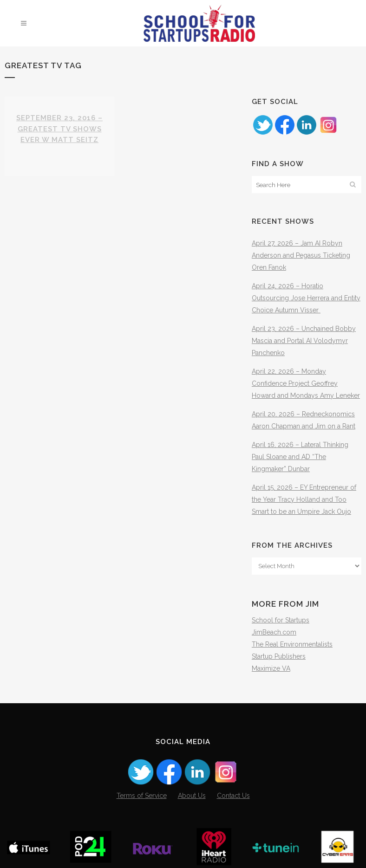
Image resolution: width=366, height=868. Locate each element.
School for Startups (281, 620)
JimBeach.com (274, 632)
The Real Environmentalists (292, 644)
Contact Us (233, 796)
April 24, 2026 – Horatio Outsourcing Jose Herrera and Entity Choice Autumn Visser (306, 298)
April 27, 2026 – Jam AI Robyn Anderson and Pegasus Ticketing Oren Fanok (301, 255)
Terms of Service (142, 796)
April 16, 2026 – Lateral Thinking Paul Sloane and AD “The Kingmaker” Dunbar (300, 457)
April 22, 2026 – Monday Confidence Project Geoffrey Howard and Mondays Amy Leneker (306, 383)
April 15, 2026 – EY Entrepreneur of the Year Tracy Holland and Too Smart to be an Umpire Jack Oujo (304, 499)
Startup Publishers (279, 656)
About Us (192, 796)
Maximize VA (271, 668)
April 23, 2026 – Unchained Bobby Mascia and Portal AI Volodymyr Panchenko (304, 341)
